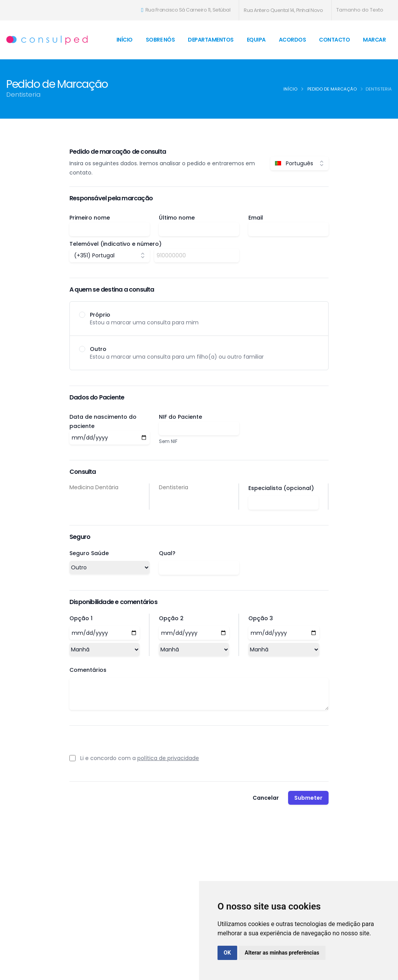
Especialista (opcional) (281, 488)
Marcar (374, 40)
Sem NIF (168, 441)
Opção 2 (171, 618)
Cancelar (266, 798)
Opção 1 (81, 618)
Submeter (308, 798)
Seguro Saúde (89, 553)
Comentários (88, 670)
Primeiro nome (90, 218)
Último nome (177, 218)
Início (125, 40)
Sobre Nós (160, 40)
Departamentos (211, 40)
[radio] (199, 319)
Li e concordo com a (140, 758)
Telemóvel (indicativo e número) (116, 244)
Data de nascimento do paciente (103, 421)
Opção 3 (261, 618)
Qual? (167, 553)
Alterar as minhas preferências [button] (282, 953)
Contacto (334, 40)
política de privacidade (168, 758)
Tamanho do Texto (360, 10)
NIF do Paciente (180, 417)
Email (256, 218)
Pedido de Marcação (332, 89)
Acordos (293, 40)
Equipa (256, 40)
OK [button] (227, 953)
